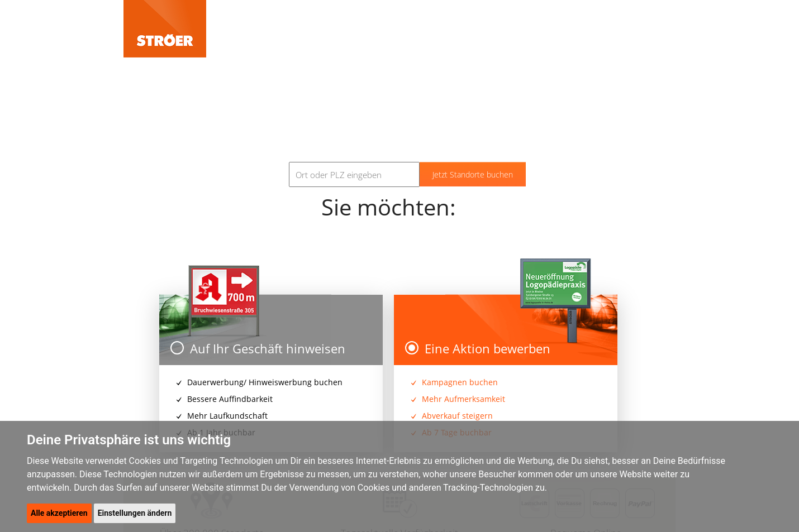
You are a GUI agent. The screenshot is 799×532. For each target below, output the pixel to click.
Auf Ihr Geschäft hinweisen (258, 348)
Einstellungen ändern (135, 513)
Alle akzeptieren (59, 513)
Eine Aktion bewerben (478, 348)
